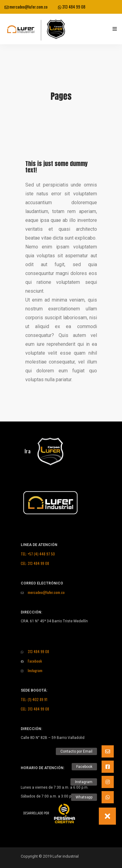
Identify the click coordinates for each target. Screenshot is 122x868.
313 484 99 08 (72, 7)
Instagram (32, 670)
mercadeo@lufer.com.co (26, 7)
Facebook (31, 661)
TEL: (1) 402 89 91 (34, 699)
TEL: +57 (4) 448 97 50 (38, 554)
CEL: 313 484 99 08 (35, 563)
